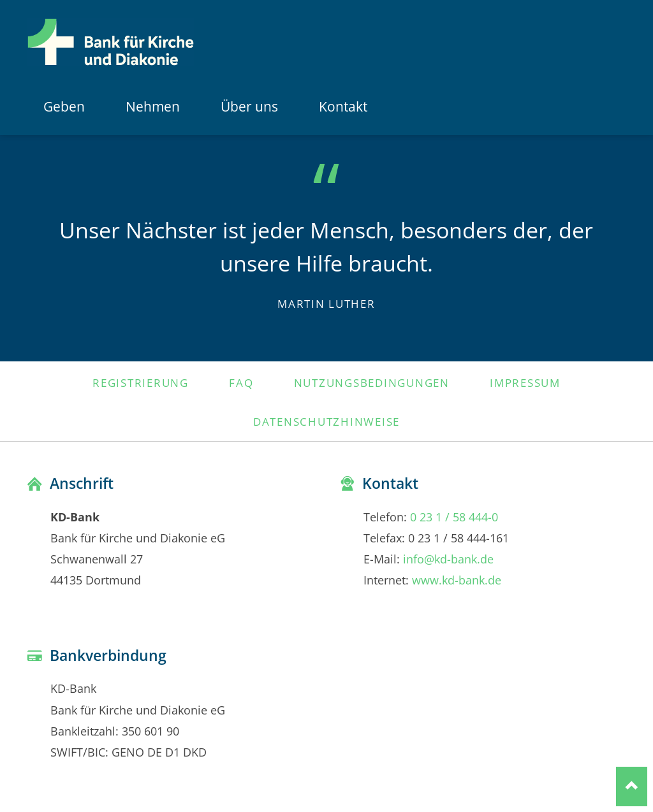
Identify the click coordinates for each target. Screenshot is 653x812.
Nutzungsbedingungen (372, 382)
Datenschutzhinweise (326, 421)
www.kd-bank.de (457, 580)
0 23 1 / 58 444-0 (454, 517)
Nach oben (632, 786)
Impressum (525, 382)
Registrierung (141, 382)
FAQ (241, 382)
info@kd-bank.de (448, 559)
